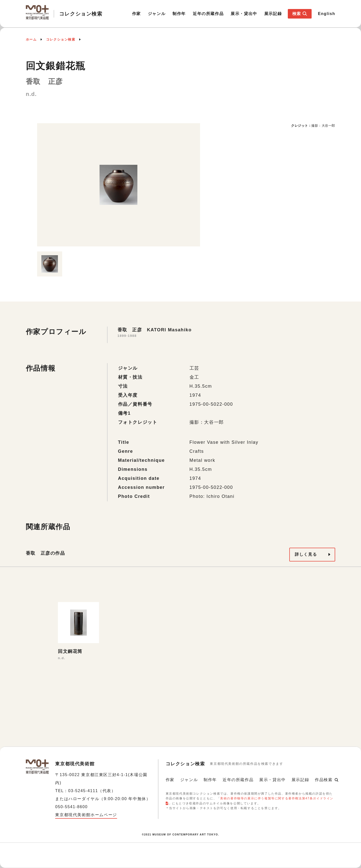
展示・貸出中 (244, 14)
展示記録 (273, 14)
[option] (119, 185)
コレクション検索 (61, 39)
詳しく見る (306, 554)
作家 (137, 14)
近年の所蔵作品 (208, 14)
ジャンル (157, 14)
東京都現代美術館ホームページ (86, 815)
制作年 (179, 14)
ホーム (31, 39)
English (327, 14)
